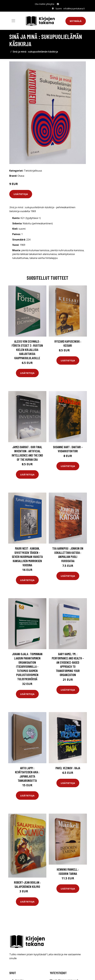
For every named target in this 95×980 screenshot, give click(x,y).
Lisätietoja (21, 194)
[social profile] (58, 4)
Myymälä (76, 21)
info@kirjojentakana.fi (74, 9)
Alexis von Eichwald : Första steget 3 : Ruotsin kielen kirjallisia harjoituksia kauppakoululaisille (27, 350)
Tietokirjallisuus (33, 171)
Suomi (59, 9)
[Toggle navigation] (13, 21)
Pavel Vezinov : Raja (68, 768)
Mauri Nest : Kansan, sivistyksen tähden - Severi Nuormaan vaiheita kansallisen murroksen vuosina (27, 557)
